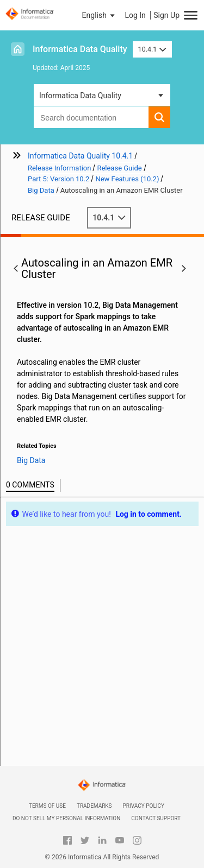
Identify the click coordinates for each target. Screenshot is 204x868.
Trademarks (94, 806)
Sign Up (166, 15)
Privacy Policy (144, 806)
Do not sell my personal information (66, 818)
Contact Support (156, 818)
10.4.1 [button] (152, 49)
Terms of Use (47, 806)
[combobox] (91, 117)
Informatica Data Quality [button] (80, 96)
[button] (100, 15)
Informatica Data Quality (80, 49)
